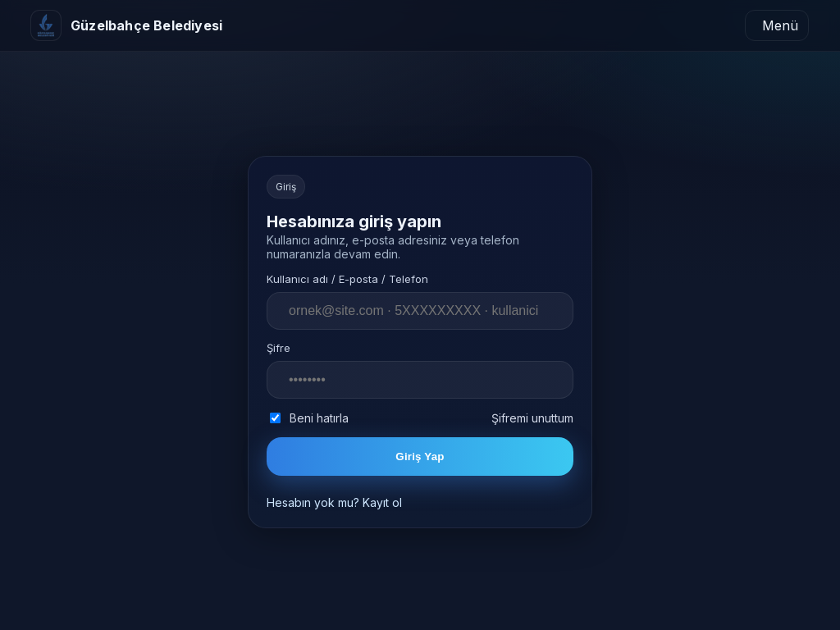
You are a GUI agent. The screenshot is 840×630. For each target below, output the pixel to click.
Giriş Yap (420, 457)
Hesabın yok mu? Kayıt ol (334, 502)
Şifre (278, 348)
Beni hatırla (309, 418)
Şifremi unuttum (532, 418)
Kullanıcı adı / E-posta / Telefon (347, 279)
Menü (780, 25)
